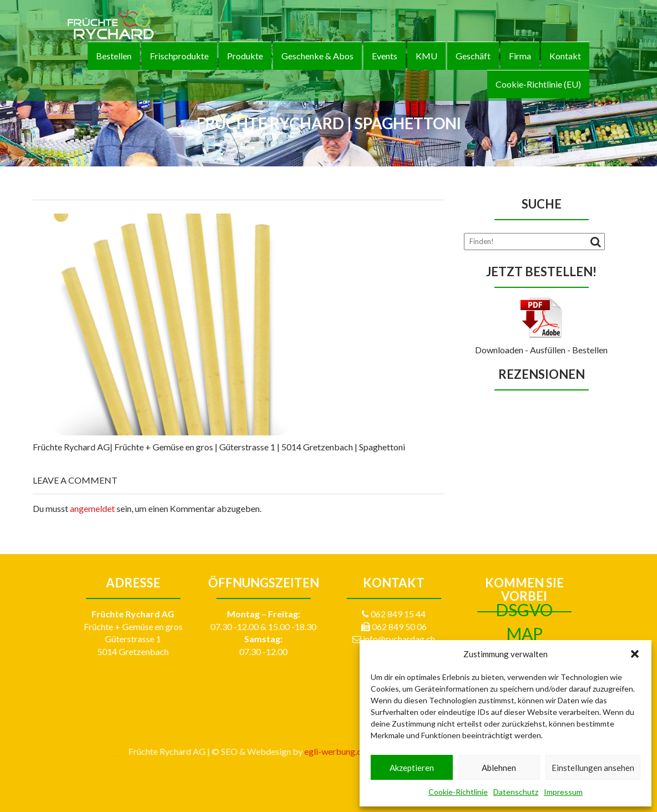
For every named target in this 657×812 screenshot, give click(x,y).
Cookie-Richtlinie (458, 792)
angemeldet (92, 508)
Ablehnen (499, 768)
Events (385, 56)
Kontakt (565, 56)
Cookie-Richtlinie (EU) (538, 84)
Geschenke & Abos (317, 56)
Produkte (245, 56)
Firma (520, 56)
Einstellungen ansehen (593, 768)
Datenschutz (516, 792)
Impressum (563, 792)
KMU (426, 56)
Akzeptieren (412, 768)
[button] (635, 654)
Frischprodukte (179, 56)
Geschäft (473, 56)
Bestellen (114, 56)
